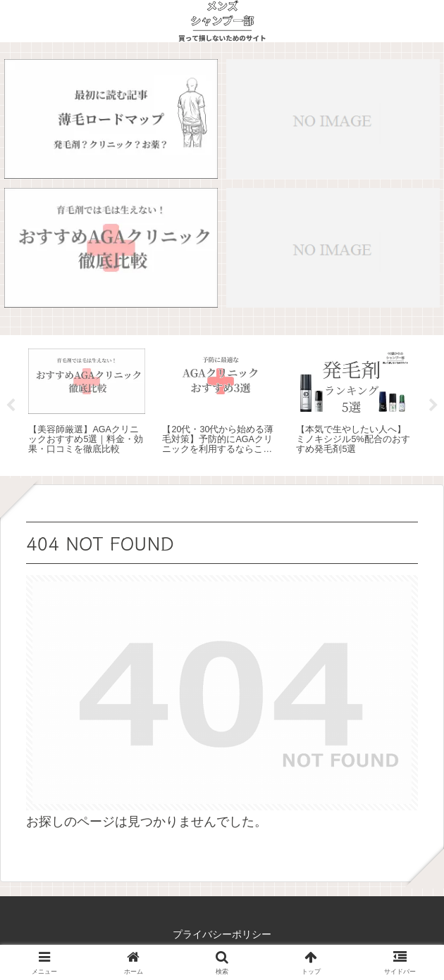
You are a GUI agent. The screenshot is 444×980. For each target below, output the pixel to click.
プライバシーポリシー (222, 934)
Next (433, 406)
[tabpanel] (87, 403)
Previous (11, 406)
